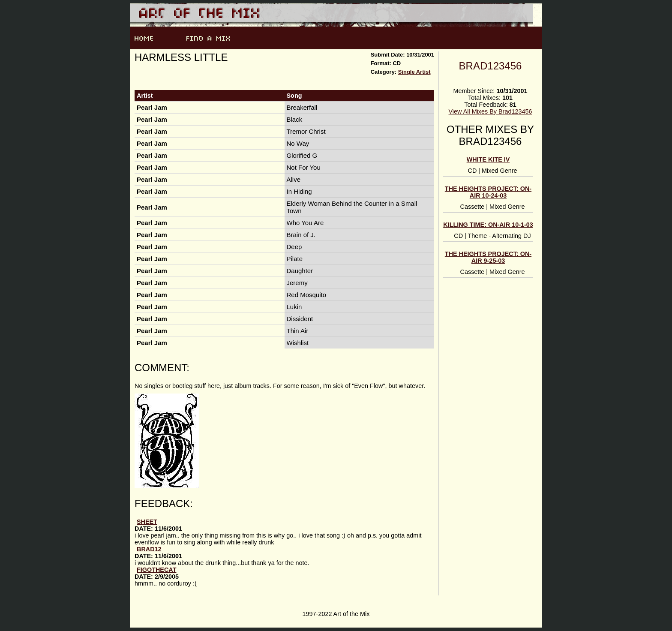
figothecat (156, 570)
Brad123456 (490, 66)
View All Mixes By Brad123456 (490, 111)
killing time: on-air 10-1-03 (488, 225)
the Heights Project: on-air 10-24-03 (488, 192)
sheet (147, 522)
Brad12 (149, 549)
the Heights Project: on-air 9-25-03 (488, 257)
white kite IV (488, 159)
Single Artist (414, 72)
